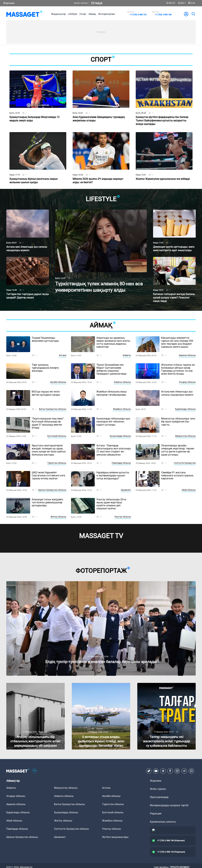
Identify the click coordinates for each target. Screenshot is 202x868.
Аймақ (92, 14)
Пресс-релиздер (159, 797)
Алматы (127, 355)
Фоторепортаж (107, 14)
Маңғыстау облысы (185, 436)
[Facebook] (170, 771)
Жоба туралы (158, 789)
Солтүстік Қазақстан (185, 463)
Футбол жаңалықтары (115, 837)
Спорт (83, 14)
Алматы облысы (122, 382)
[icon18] (35, 771)
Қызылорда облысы (120, 436)
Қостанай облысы (57, 436)
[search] (193, 14)
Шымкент (126, 490)
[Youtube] (156, 771)
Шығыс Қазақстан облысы (52, 490)
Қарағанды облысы (185, 409)
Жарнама (9, 3)
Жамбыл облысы (122, 409)
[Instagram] (177, 771)
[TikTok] (149, 771)
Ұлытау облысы (123, 517)
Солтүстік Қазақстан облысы (71, 829)
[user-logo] (186, 14)
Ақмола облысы (187, 355)
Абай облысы (189, 490)
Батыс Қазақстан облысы (53, 409)
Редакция (156, 814)
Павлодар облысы (121, 463)
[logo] (24, 14)
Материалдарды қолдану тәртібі (169, 805)
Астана (63, 355)
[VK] (163, 771)
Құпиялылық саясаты (163, 822)
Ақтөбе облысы (58, 382)
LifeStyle (73, 14)
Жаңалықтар (58, 14)
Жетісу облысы (58, 517)
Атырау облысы (187, 382)
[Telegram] (184, 771)
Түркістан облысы (57, 463)
